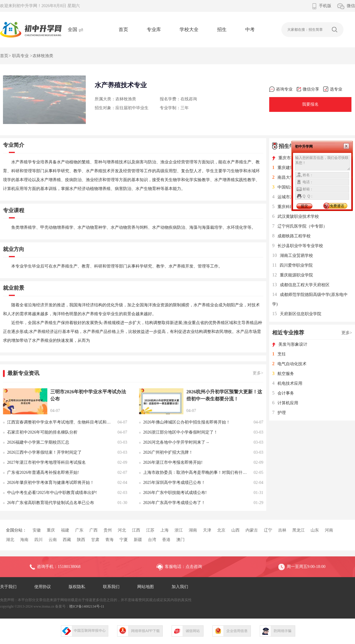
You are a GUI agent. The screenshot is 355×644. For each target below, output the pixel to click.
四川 (38, 540)
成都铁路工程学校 (291, 236)
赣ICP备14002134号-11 (87, 606)
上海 (164, 530)
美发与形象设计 (290, 344)
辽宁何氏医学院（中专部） (300, 226)
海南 (24, 540)
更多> (258, 373)
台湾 (152, 540)
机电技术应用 (287, 383)
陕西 (81, 540)
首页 (123, 29)
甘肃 (95, 540)
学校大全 (189, 29)
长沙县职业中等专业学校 (298, 246)
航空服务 (283, 374)
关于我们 (8, 587)
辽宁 (268, 530)
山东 (315, 530)
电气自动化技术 (289, 364)
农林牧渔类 (43, 56)
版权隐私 (77, 587)
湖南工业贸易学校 (293, 256)
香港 (166, 540)
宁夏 (124, 540)
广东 (79, 530)
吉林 (282, 530)
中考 (250, 29)
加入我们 (180, 587)
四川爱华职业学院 (292, 265)
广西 (93, 530)
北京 (221, 530)
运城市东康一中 (289, 197)
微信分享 (308, 89)
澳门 (180, 540)
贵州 (108, 530)
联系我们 (111, 587)
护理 (279, 413)
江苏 (150, 530)
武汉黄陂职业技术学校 (296, 216)
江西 (136, 530)
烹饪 (279, 354)
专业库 (154, 29)
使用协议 (43, 587)
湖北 (10, 540)
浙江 (179, 530)
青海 (109, 540)
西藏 (67, 540)
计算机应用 (285, 403)
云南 (53, 540)
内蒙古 (252, 530)
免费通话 (337, 206)
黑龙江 (298, 530)
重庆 (51, 530)
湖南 (193, 530)
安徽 (37, 530)
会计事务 (283, 393)
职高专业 (20, 56)
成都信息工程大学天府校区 (301, 285)
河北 (122, 530)
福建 (65, 530)
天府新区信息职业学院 (297, 314)
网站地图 (146, 587)
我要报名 (310, 104)
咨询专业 (281, 89)
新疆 (138, 540)
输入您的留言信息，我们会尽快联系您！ (323, 163)
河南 (329, 530)
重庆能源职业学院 (293, 275)
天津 (207, 530)
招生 (222, 29)
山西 (235, 530)
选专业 (333, 89)
